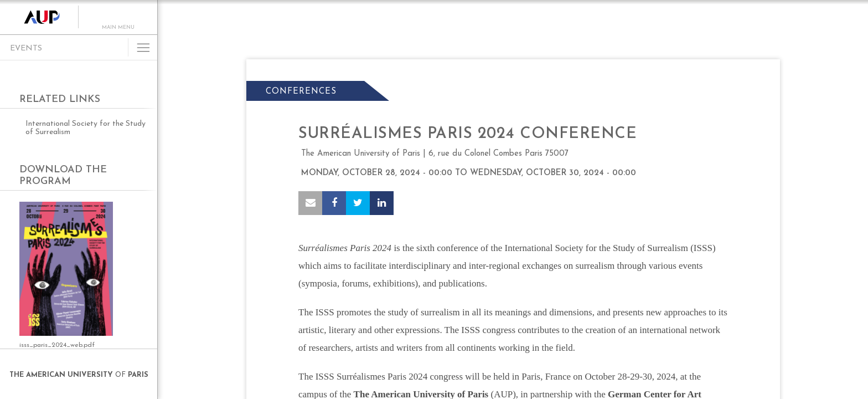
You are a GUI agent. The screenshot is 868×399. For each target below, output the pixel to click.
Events (26, 48)
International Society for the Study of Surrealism (86, 128)
